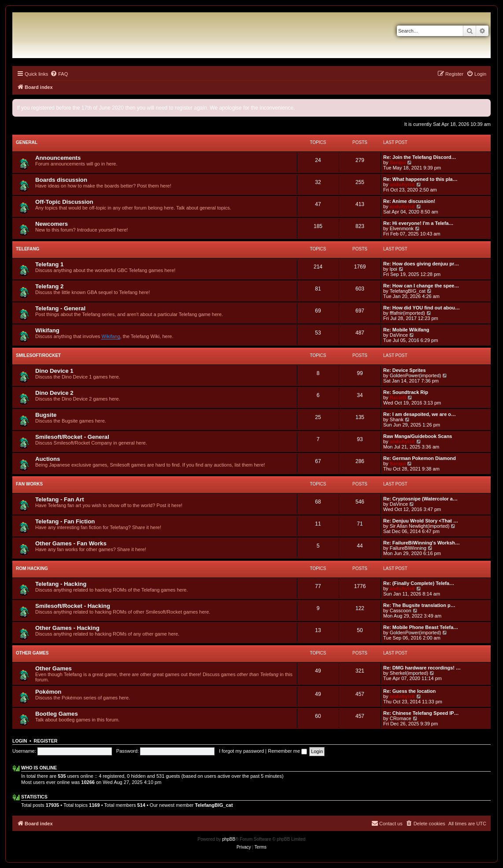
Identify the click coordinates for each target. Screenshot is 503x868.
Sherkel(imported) (409, 673)
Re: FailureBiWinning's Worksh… (422, 543)
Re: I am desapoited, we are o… (420, 414)
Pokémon (48, 692)
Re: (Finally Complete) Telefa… (419, 583)
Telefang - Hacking (61, 584)
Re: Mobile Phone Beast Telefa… (421, 627)
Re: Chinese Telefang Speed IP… (421, 713)
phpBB (229, 839)
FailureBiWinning (408, 548)
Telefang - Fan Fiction (65, 521)
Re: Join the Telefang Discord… (420, 157)
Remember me (287, 751)
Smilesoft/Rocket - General (72, 437)
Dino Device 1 (54, 371)
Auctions (48, 459)
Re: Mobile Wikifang (406, 330)
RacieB (398, 397)
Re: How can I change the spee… (421, 286)
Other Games (32, 653)
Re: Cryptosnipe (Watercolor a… (420, 499)
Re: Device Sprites (405, 370)
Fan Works (29, 484)
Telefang (28, 249)
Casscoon (401, 611)
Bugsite (46, 415)
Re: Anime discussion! (409, 201)
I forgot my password (241, 751)
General (27, 142)
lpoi (394, 269)
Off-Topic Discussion (64, 202)
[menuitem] (59, 74)
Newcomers (52, 224)
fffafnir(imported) (407, 313)
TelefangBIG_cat (408, 291)
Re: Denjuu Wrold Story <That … (421, 521)
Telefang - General (60, 308)
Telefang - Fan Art (60, 499)
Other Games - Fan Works (71, 543)
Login (20, 741)
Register (46, 741)
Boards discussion (61, 180)
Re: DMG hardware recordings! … (422, 668)
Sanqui (398, 162)
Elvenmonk (402, 228)
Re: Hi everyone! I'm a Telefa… (418, 223)
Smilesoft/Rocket (38, 355)
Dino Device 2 (54, 393)
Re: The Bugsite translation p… (419, 605)
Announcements (58, 158)
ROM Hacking (32, 568)
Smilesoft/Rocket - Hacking (73, 606)
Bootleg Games (57, 714)
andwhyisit (402, 184)
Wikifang (47, 330)
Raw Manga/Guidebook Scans (418, 436)
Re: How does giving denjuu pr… (421, 264)
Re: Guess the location (409, 691)
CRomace (401, 718)
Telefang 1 (49, 264)
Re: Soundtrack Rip (406, 392)
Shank (397, 419)
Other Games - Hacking (67, 628)
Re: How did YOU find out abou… (422, 308)
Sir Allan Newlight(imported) (420, 526)
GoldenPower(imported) (416, 375)
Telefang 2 (49, 286)
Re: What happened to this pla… (420, 179)
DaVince (399, 335)
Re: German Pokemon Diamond (420, 458)
